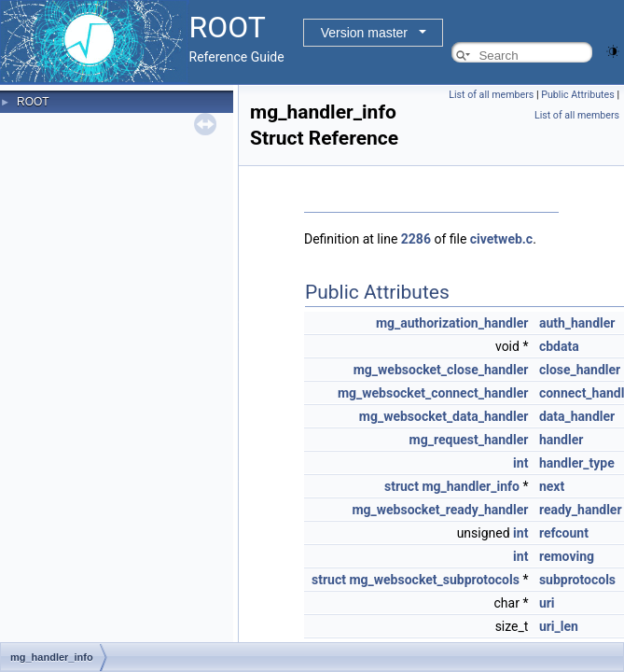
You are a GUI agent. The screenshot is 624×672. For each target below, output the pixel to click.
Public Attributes (578, 95)
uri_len (559, 626)
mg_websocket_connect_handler (433, 393)
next (552, 486)
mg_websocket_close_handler (441, 370)
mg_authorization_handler (452, 323)
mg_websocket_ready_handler (440, 510)
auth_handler (577, 323)
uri (547, 603)
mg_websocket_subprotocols (434, 580)
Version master (364, 33)
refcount (564, 533)
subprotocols (577, 580)
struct (402, 486)
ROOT (33, 102)
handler (561, 440)
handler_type (577, 463)
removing (567, 556)
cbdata (559, 346)
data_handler (577, 416)
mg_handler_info (471, 486)
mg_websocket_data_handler (444, 416)
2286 (416, 239)
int (520, 463)
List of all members (491, 95)
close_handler (580, 370)
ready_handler (581, 510)
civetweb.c (501, 239)
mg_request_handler (469, 440)
